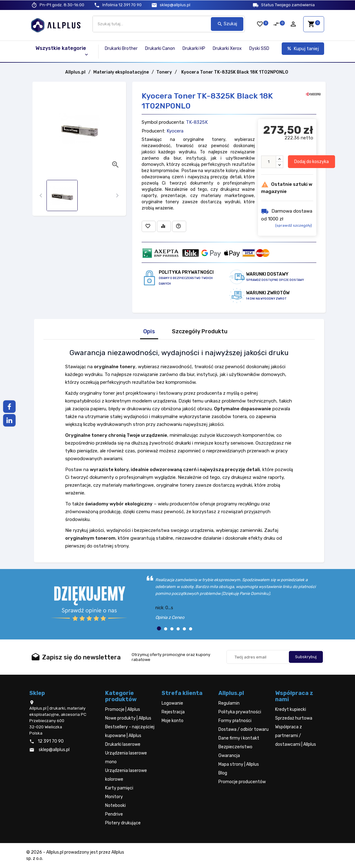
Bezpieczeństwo (235, 747)
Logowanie (172, 703)
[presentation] (41, 196)
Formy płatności (235, 721)
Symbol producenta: (163, 122)
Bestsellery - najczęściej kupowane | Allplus (130, 731)
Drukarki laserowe (123, 744)
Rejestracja (173, 712)
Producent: (153, 131)
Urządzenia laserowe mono (126, 757)
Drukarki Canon (160, 48)
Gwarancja (229, 756)
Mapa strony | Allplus (239, 764)
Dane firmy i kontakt (239, 738)
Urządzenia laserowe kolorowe (126, 775)
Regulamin (229, 703)
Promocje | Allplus (123, 709)
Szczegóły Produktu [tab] (200, 332)
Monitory (114, 797)
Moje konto (173, 721)
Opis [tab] (149, 332)
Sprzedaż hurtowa (294, 718)
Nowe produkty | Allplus (128, 718)
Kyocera (175, 131)
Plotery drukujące (123, 823)
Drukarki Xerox (227, 48)
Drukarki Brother (121, 48)
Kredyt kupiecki (291, 709)
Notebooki (115, 805)
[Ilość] (269, 162)
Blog (223, 773)
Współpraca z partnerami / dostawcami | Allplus (296, 736)
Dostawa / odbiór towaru (243, 729)
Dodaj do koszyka (311, 162)
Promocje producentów (242, 782)
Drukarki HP (194, 48)
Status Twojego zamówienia (288, 5)
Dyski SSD (259, 48)
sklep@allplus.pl (175, 5)
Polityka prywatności (240, 712)
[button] (159, 628)
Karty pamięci (119, 788)
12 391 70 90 (122, 5)
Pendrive (114, 814)
